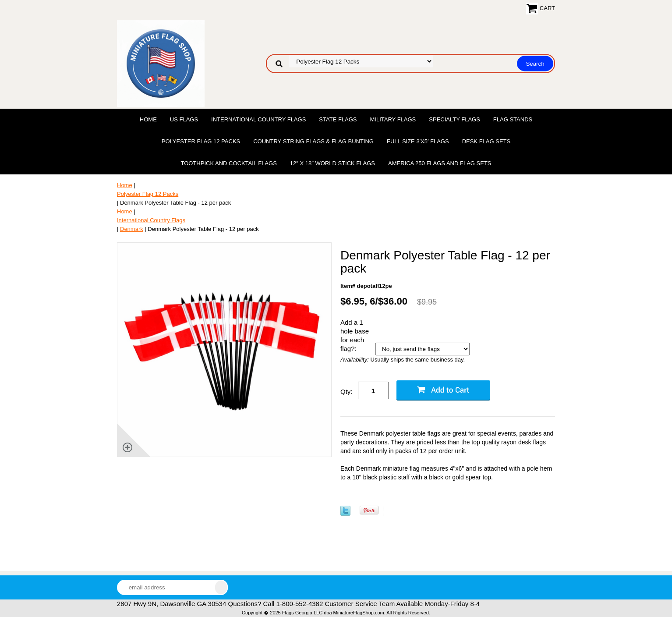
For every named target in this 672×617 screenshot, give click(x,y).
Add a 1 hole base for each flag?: (355, 335)
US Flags (184, 119)
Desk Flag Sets (486, 141)
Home (148, 119)
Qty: (347, 392)
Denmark (132, 229)
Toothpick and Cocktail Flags (228, 163)
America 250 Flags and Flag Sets (440, 163)
